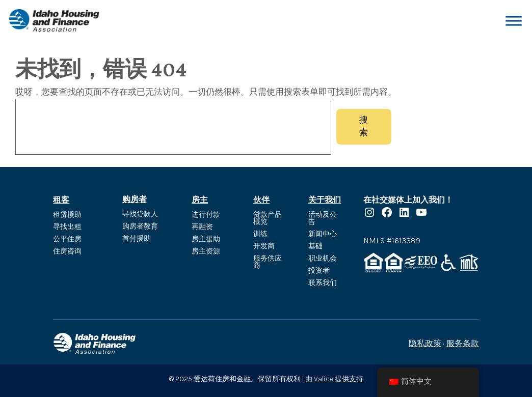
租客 (61, 200)
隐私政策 (425, 343)
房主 (200, 200)
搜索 (364, 126)
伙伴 (261, 200)
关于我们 (325, 200)
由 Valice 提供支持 (334, 379)
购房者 (135, 199)
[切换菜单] (514, 21)
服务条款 (463, 343)
